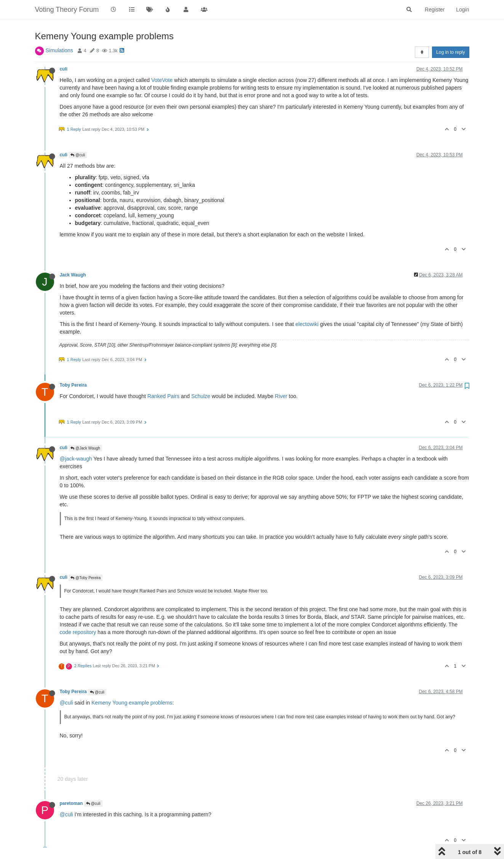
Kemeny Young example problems (132, 703)
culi (64, 69)
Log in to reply (450, 52)
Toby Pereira (73, 385)
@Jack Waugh (85, 448)
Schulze (201, 396)
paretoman (71, 803)
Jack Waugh (73, 275)
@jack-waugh (76, 459)
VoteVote (162, 80)
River (281, 396)
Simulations (59, 50)
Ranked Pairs (163, 396)
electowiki (307, 324)
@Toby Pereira (86, 578)
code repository (78, 632)
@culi (78, 155)
